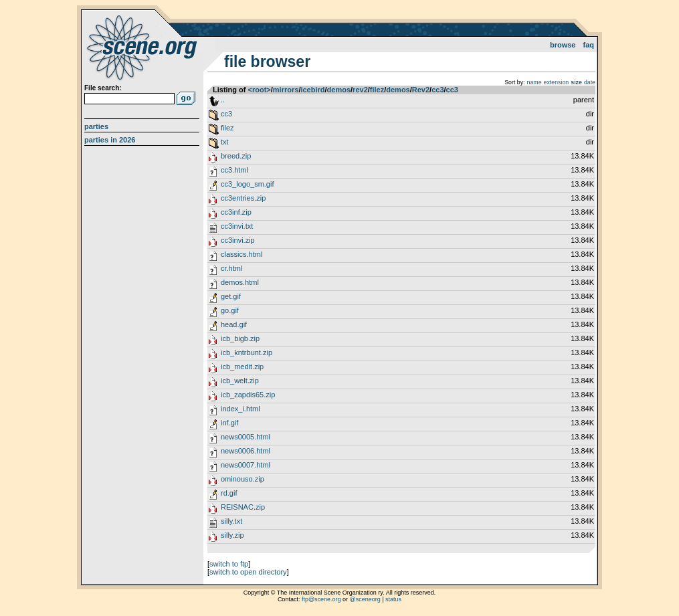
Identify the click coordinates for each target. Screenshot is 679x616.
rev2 (360, 90)
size (576, 82)
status (393, 599)
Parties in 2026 (110, 140)
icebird (312, 90)
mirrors (286, 90)
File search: (103, 88)
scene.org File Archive (143, 47)
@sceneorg (365, 599)
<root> (260, 90)
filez (377, 90)
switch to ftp (229, 564)
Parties (96, 126)
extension (557, 82)
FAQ (589, 45)
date (590, 82)
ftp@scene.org (321, 599)
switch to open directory (248, 572)
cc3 (438, 90)
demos (339, 90)
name (535, 82)
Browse (563, 45)
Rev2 (421, 90)
